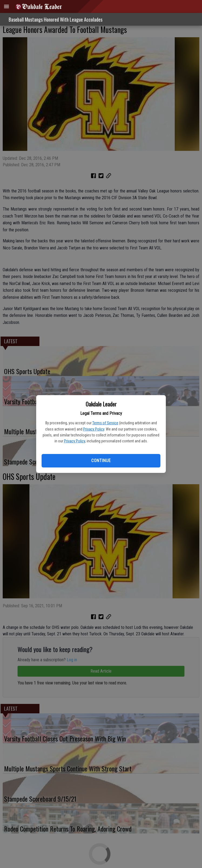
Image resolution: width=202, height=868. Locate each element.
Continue (101, 461)
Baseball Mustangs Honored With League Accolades (55, 19)
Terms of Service (105, 423)
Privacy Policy (94, 429)
